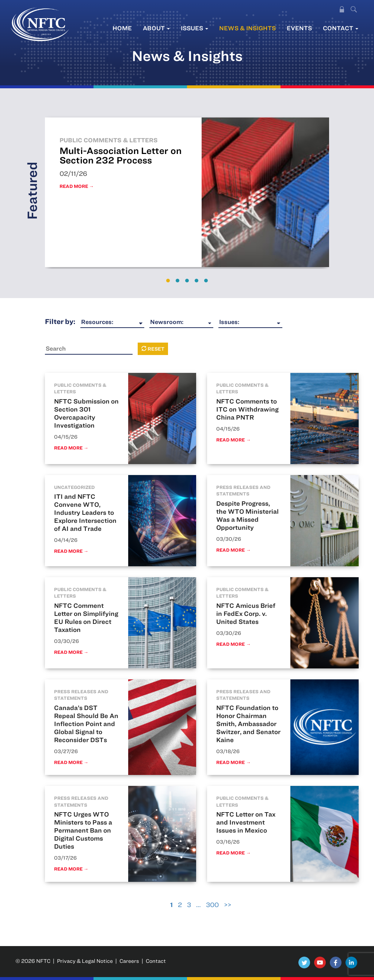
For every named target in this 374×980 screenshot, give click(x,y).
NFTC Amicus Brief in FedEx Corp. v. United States (246, 614)
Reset (153, 349)
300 (212, 905)
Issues (194, 28)
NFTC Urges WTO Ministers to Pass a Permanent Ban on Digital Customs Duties (83, 830)
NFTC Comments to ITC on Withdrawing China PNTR (247, 409)
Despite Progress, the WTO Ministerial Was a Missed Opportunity (247, 515)
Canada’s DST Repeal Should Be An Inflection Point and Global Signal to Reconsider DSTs (86, 724)
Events (299, 28)
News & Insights (247, 28)
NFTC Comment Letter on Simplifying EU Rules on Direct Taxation (86, 618)
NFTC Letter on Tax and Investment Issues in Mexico (246, 822)
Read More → (77, 186)
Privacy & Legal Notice (85, 961)
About (156, 28)
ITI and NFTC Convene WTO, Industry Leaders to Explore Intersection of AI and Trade (85, 512)
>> (228, 905)
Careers (129, 961)
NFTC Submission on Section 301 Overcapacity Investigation (86, 413)
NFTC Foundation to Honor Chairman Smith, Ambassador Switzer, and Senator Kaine (248, 724)
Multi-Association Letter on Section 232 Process (121, 155)
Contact (341, 28)
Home (122, 28)
